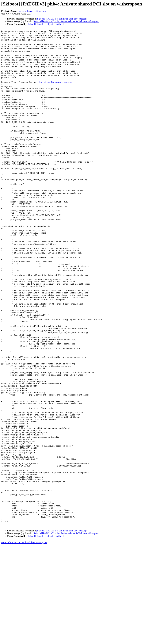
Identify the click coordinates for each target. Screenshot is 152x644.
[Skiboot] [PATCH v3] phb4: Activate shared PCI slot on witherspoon (66, 21)
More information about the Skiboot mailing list (24, 641)
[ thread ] (40, 24)
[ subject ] (49, 24)
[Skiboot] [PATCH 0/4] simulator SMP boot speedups (62, 19)
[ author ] (59, 24)
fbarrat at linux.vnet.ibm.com (32, 11)
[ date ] (31, 24)
